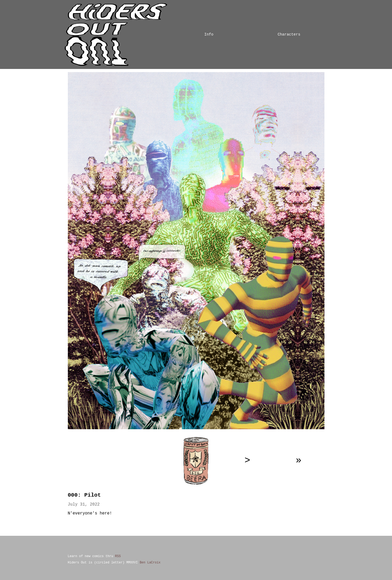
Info (209, 34)
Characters (289, 34)
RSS (118, 556)
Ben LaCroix (150, 562)
